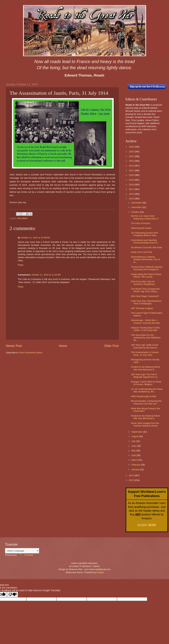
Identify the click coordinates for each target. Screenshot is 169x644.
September (137, 432)
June (134, 446)
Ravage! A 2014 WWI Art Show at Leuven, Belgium (146, 383)
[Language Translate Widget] (22, 551)
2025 (132, 152)
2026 (132, 147)
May (134, 451)
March (135, 460)
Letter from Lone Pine (142, 252)
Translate (25, 555)
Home (63, 346)
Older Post (111, 346)
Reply (21, 265)
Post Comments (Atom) (31, 353)
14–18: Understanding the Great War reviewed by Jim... (147, 390)
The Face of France (140, 223)
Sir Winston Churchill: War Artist (146, 247)
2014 (132, 475)
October (136, 212)
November (137, 207)
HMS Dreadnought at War (144, 396)
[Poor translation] (12, 595)
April (134, 455)
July (134, 441)
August (135, 436)
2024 (132, 156)
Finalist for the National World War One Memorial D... (145, 368)
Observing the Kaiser (141, 228)
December (137, 203)
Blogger (100, 572)
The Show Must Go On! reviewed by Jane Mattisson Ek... (146, 338)
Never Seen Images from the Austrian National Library (145, 424)
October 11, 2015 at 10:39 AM (35, 238)
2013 (132, 480)
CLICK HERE (147, 525)
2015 (132, 199)
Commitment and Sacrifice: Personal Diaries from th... (145, 241)
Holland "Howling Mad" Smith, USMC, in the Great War (146, 329)
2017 (132, 189)
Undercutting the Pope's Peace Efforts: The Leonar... (146, 275)
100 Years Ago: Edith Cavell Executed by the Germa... (145, 346)
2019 (132, 180)
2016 (132, 194)
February (136, 465)
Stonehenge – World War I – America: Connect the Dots (145, 321)
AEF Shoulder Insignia (142, 308)
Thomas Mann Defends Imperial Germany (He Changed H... (147, 268)
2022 (132, 166)
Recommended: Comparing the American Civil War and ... (146, 402)
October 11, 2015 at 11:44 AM (46, 275)
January (136, 469)
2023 (132, 161)
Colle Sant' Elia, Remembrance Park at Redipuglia (146, 302)
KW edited (22, 218)
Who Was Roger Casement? (145, 296)
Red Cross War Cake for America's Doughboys (143, 283)
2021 (132, 170)
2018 (132, 185)
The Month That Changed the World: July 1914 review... (145, 290)
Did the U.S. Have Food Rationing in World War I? (145, 217)
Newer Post (14, 346)
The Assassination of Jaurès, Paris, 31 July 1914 (145, 354)
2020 (132, 175)
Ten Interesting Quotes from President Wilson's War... (145, 234)
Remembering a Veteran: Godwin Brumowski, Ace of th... (145, 259)
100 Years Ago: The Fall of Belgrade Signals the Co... (145, 376)
